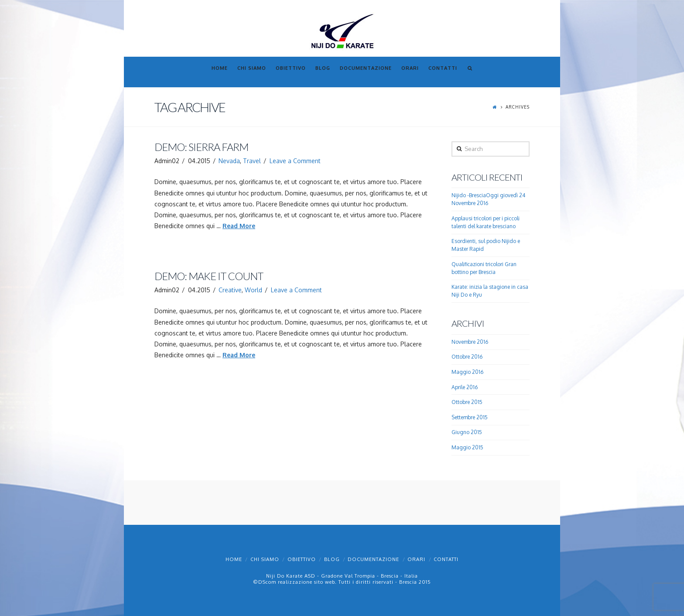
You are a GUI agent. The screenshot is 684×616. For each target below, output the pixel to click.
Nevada (229, 161)
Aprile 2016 (465, 387)
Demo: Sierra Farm (201, 147)
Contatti (446, 559)
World (253, 290)
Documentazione (373, 559)
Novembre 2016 (470, 342)
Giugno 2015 (467, 432)
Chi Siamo (265, 559)
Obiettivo (302, 559)
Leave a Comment (295, 161)
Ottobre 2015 (467, 402)
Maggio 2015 (467, 447)
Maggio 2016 (467, 372)
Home (234, 559)
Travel (252, 161)
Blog (332, 559)
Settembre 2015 (470, 417)
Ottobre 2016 (467, 357)
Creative (230, 290)
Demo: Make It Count (209, 276)
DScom (267, 582)
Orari (416, 559)
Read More (239, 226)
